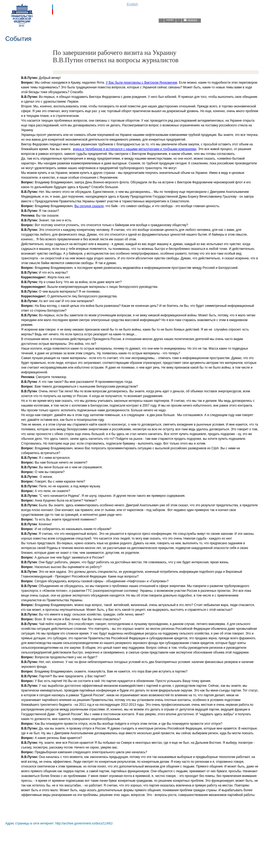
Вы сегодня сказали (89, 206)
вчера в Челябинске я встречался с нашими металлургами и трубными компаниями (135, 149)
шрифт (170, 20)
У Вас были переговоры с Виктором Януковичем (142, 83)
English (132, 4)
